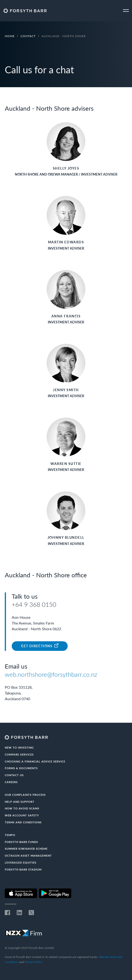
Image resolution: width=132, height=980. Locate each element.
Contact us (14, 775)
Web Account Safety (22, 815)
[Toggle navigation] (126, 11)
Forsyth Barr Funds (21, 842)
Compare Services (19, 754)
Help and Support (20, 802)
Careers (11, 782)
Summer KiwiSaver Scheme (26, 849)
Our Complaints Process (25, 795)
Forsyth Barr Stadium (23, 869)
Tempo (10, 835)
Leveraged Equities (21, 863)
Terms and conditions (23, 822)
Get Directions (40, 646)
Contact (28, 36)
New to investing (19, 748)
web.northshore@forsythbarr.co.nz (51, 674)
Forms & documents (21, 768)
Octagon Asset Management (28, 856)
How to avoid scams (22, 808)
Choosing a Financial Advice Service (35, 761)
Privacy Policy (34, 962)
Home (10, 36)
